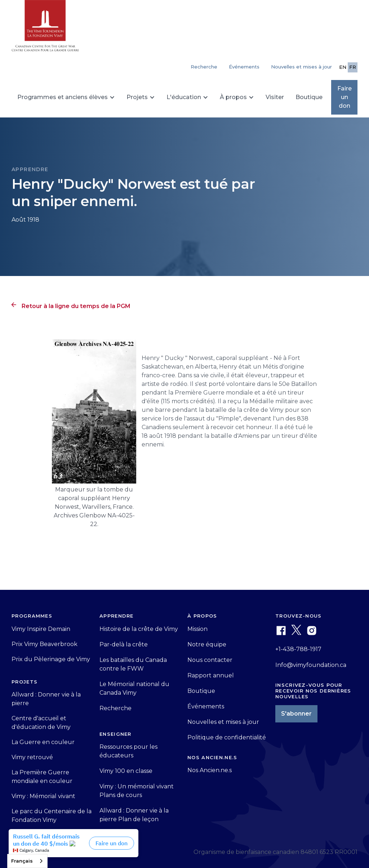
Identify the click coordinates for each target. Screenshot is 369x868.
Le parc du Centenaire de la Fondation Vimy (52, 816)
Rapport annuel (211, 675)
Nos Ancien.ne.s (210, 770)
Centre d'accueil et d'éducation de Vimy (41, 723)
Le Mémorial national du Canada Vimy (134, 688)
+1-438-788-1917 (298, 649)
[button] (66, 97)
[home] (45, 29)
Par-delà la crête (124, 644)
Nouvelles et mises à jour (301, 67)
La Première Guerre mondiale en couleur (42, 777)
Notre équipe (207, 644)
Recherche (115, 708)
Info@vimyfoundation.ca (311, 665)
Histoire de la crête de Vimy (139, 629)
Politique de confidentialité (227, 737)
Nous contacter (210, 660)
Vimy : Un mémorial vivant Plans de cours (137, 791)
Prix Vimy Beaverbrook (45, 644)
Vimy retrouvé (32, 757)
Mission (197, 629)
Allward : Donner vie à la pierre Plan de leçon (134, 815)
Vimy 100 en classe (126, 771)
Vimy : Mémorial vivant (43, 796)
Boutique (309, 97)
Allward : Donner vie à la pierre (46, 699)
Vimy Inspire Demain (41, 629)
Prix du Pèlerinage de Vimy (51, 659)
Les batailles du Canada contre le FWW (133, 664)
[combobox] (27, 861)
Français (22, 861)
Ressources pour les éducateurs (128, 751)
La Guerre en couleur (43, 742)
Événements (244, 67)
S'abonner (296, 714)
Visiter (275, 97)
